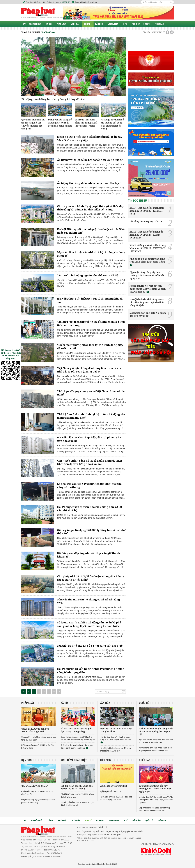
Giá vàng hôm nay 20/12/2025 (146, 221)
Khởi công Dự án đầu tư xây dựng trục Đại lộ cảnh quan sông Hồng (147, 262)
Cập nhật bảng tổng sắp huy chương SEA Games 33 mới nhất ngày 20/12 (147, 275)
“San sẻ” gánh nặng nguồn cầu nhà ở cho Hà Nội (88, 275)
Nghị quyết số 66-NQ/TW (111, 791)
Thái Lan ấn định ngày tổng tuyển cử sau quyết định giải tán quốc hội (156, 731)
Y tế (126, 24)
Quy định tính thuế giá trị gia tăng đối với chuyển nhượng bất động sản (33, 124)
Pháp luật (62, 24)
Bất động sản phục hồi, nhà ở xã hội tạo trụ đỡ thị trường (77, 787)
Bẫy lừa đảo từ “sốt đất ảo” (35, 786)
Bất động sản (49, 32)
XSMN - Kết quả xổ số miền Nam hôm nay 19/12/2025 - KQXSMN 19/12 (147, 211)
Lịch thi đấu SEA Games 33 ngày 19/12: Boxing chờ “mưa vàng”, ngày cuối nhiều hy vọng (156, 800)
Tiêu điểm (136, 24)
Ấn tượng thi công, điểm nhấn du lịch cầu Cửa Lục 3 (89, 183)
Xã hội (50, 24)
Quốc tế (148, 24)
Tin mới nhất (36, 24)
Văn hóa (76, 24)
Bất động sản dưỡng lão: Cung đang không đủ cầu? (53, 99)
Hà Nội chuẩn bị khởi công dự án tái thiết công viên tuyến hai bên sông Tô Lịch (147, 302)
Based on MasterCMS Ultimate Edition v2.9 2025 (98, 864)
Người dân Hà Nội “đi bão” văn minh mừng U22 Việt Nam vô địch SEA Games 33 (148, 289)
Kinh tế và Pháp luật (74, 760)
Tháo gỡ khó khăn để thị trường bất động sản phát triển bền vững (113, 124)
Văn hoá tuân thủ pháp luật (113, 786)
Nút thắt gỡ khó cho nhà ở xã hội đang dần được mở (90, 646)
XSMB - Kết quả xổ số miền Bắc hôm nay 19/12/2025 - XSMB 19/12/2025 (146, 235)
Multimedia (114, 24)
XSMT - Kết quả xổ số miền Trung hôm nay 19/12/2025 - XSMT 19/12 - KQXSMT (148, 248)
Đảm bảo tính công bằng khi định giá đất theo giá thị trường (86, 123)
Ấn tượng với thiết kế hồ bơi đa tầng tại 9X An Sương (90, 160)
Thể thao (160, 24)
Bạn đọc (100, 24)
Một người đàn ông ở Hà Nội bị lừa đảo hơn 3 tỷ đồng (148, 314)
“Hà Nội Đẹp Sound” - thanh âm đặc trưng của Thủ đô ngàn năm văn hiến (115, 740)
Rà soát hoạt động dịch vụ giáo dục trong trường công (76, 730)
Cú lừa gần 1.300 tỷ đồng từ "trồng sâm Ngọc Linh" (35, 730)
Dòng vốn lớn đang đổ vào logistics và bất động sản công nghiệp (60, 123)
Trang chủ (26, 32)
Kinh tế (88, 24)
